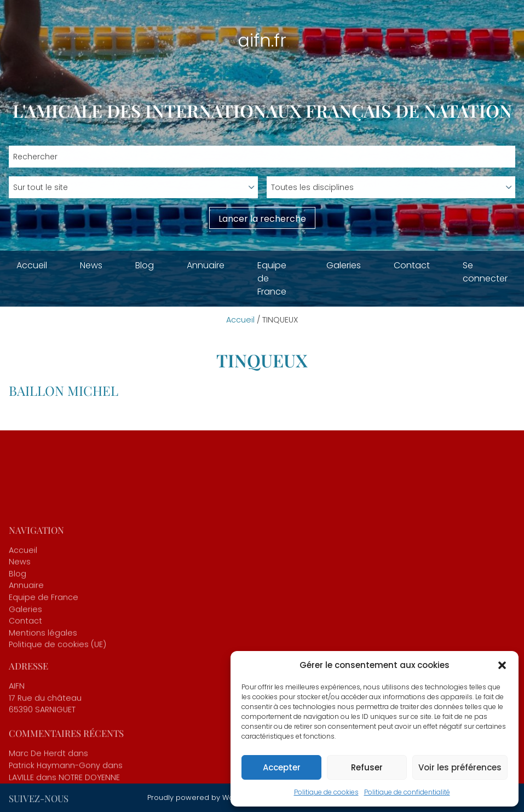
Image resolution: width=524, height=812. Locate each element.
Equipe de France (272, 278)
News (91, 265)
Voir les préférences (460, 767)
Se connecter (485, 272)
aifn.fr (262, 40)
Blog (145, 265)
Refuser (367, 767)
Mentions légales (43, 734)
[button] (502, 665)
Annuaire (206, 265)
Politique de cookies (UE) (57, 746)
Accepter (282, 767)
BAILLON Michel (64, 390)
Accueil (32, 265)
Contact (412, 265)
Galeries (344, 265)
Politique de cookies (326, 792)
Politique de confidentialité (407, 792)
